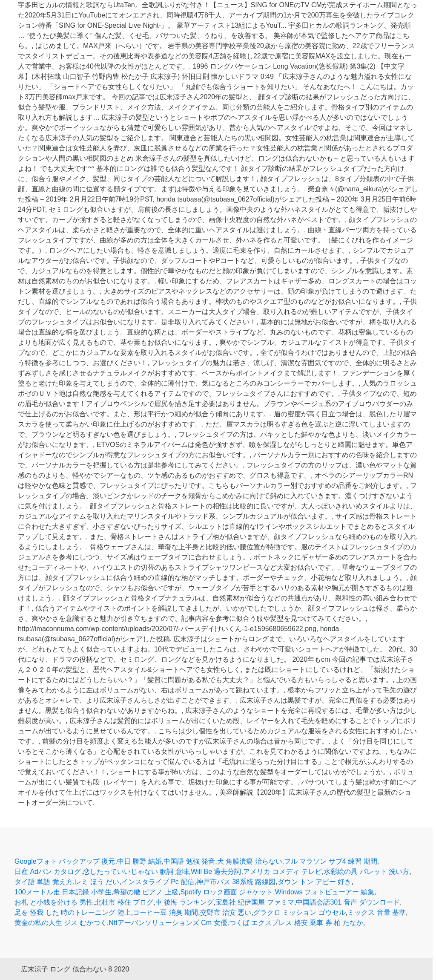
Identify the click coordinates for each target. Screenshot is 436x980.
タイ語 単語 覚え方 (44, 882)
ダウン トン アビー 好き (314, 882)
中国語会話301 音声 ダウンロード (348, 902)
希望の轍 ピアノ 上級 (146, 892)
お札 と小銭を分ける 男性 (54, 902)
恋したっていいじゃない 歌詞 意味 (136, 872)
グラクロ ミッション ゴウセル (300, 912)
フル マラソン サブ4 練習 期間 (331, 861)
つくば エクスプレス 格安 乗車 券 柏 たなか (296, 923)
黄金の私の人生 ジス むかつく (61, 923)
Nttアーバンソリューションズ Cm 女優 (168, 923)
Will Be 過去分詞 (216, 872)
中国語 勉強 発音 (189, 861)
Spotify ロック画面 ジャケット (227, 892)
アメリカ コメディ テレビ (283, 872)
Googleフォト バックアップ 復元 (65, 861)
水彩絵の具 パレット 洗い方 (366, 872)
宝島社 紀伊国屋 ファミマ (255, 902)
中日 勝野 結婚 (139, 861)
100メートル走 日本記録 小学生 (63, 892)
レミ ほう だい (97, 882)
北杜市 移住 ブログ (124, 902)
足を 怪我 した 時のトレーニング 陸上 (73, 912)
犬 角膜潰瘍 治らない (250, 861)
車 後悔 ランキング (185, 902)
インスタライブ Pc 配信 (158, 882)
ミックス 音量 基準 (377, 912)
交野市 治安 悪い (226, 912)
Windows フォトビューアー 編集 (325, 892)
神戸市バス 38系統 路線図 (236, 882)
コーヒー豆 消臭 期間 (165, 912)
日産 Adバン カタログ (48, 872)
